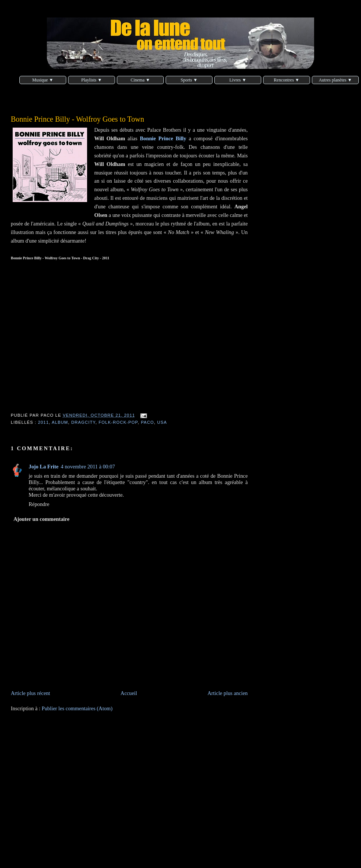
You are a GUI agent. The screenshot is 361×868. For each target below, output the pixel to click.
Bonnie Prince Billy (163, 138)
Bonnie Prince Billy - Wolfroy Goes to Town (77, 119)
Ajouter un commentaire (41, 519)
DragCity (83, 422)
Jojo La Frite (44, 467)
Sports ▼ (189, 80)
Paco (148, 422)
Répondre (39, 504)
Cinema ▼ (140, 80)
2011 (43, 422)
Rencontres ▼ (287, 80)
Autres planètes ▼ (335, 80)
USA (162, 422)
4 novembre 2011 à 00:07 (88, 467)
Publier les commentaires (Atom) (77, 708)
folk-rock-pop (118, 422)
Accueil (129, 693)
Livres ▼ (238, 80)
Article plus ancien (228, 693)
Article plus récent (31, 693)
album (60, 422)
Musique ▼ (43, 80)
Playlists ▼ (92, 80)
